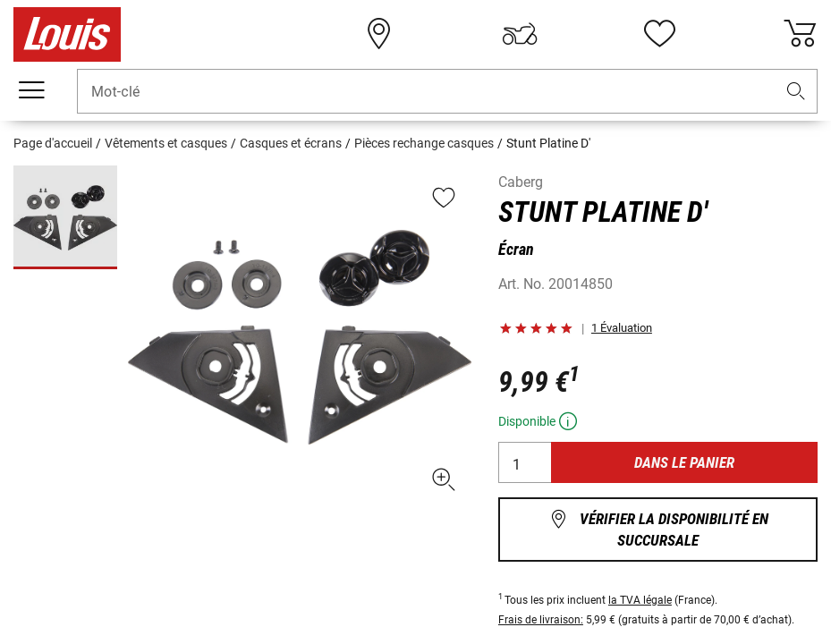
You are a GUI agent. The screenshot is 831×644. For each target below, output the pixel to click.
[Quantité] (525, 462)
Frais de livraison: (541, 620)
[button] (796, 92)
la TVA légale (640, 600)
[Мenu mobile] (31, 90)
